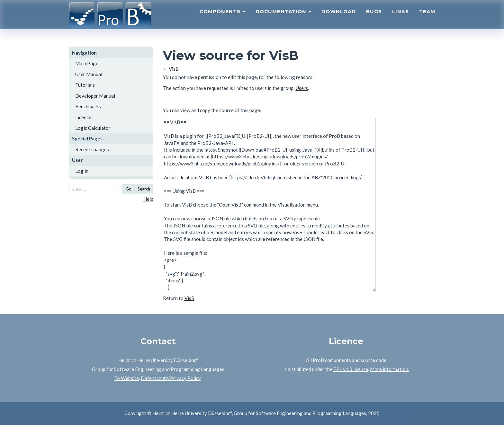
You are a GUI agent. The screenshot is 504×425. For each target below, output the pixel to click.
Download (339, 18)
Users (302, 88)
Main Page (87, 63)
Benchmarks (88, 106)
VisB (174, 69)
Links (401, 18)
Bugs (374, 18)
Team (427, 18)
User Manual (89, 74)
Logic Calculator (93, 128)
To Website (127, 378)
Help (148, 199)
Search (144, 189)
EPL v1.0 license (351, 369)
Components (222, 18)
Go (129, 189)
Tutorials (85, 85)
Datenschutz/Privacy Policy (171, 378)
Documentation (283, 18)
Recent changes (92, 149)
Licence (83, 117)
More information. (390, 369)
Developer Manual (95, 96)
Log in (82, 171)
